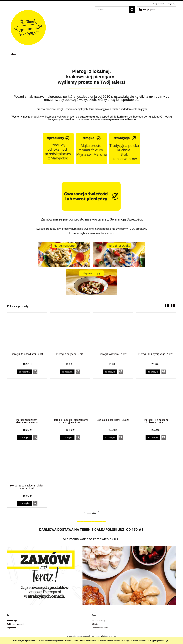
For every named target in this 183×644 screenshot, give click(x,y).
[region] (91, 575)
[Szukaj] (132, 10)
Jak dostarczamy (98, 621)
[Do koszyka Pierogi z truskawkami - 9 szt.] (24, 372)
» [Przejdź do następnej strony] (98, 512)
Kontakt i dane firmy (100, 628)
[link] (91, 575)
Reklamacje (12, 621)
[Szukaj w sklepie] (112, 10)
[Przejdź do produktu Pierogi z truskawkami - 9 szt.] (27, 332)
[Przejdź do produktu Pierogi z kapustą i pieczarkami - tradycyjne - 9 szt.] (70, 398)
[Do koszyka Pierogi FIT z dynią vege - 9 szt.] (153, 372)
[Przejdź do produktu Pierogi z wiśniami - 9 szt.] (113, 332)
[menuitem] (14, 54)
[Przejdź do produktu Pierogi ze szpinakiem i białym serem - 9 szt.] (27, 464)
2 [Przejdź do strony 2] (94, 512)
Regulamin (11, 628)
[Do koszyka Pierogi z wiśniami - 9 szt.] (110, 372)
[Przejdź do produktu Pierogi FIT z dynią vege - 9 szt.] (156, 332)
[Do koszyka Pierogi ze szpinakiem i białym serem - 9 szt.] (24, 503)
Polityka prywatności (16, 624)
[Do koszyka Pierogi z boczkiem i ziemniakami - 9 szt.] (24, 438)
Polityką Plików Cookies (76, 641)
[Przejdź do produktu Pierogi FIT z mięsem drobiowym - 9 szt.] (156, 398)
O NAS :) (95, 624)
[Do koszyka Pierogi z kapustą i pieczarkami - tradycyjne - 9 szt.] (67, 438)
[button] (35, 372)
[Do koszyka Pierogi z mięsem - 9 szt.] (67, 372)
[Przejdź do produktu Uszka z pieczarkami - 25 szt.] (113, 398)
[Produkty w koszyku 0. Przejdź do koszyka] (147, 9)
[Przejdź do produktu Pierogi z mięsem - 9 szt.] (70, 332)
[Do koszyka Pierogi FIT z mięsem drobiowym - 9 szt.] (153, 438)
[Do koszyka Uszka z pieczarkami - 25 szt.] (110, 438)
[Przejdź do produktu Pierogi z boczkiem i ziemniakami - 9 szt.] (27, 398)
